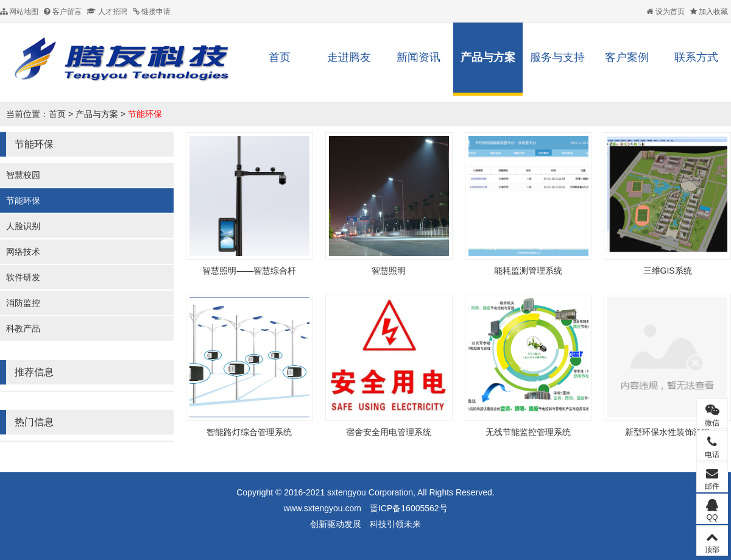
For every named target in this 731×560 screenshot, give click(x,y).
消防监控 (23, 303)
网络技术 (23, 252)
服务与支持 (557, 57)
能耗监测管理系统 (528, 271)
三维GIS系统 (668, 271)
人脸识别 (23, 226)
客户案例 (627, 57)
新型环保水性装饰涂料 (668, 432)
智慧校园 (23, 175)
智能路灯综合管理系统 (249, 432)
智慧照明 (389, 271)
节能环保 (145, 114)
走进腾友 (349, 57)
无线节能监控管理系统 (528, 432)
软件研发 (23, 277)
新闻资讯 (418, 57)
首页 (280, 57)
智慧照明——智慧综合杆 (249, 271)
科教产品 (23, 328)
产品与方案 (488, 57)
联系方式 (696, 57)
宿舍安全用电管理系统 (389, 432)
